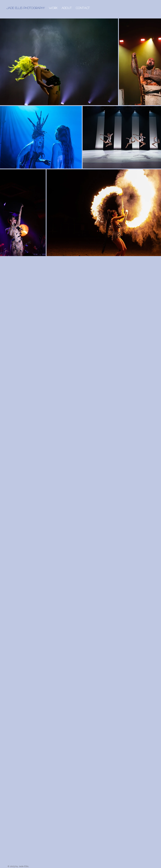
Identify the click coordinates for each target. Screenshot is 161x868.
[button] (53, 8)
